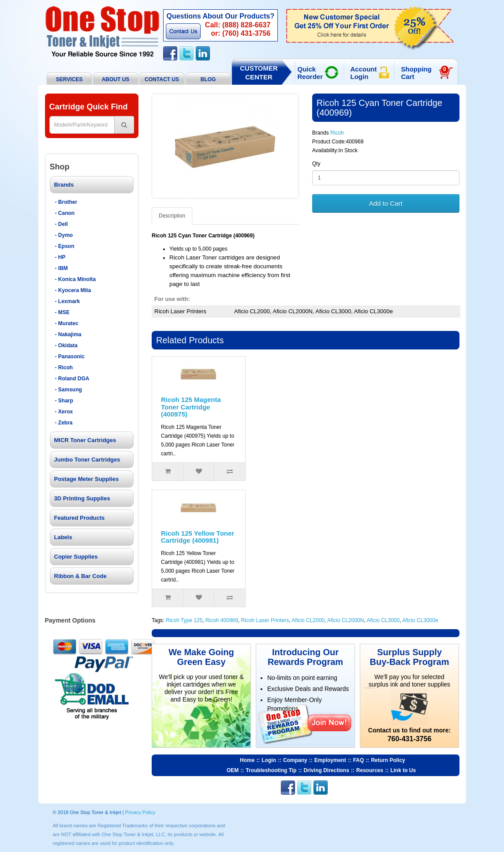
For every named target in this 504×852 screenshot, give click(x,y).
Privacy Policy (140, 812)
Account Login (364, 73)
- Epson (65, 246)
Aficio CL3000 (383, 620)
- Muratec (67, 323)
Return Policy (388, 760)
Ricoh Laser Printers (265, 620)
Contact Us (183, 31)
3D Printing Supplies (82, 498)
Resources (370, 770)
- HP (60, 257)
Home (247, 760)
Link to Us (403, 770)
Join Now (329, 723)
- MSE (62, 312)
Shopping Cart (425, 73)
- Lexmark (68, 301)
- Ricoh (64, 368)
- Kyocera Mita (73, 290)
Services (69, 79)
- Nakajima (68, 334)
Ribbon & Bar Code (80, 576)
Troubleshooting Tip (271, 770)
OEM (233, 770)
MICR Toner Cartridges (85, 440)
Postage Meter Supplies (87, 479)
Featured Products (80, 518)
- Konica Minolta (76, 279)
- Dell (62, 224)
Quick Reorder (310, 73)
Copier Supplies (76, 557)
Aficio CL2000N (345, 620)
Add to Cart (386, 203)
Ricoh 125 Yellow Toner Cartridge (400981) (198, 537)
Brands (64, 185)
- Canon (65, 213)
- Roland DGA (72, 379)
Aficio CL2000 (308, 620)
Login (269, 760)
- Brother (66, 202)
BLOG (208, 79)
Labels (63, 537)
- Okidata (66, 345)
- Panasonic (70, 357)
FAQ (359, 760)
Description (172, 216)
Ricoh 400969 (222, 620)
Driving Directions (326, 770)
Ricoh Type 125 (184, 620)
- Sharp (64, 401)
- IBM (62, 268)
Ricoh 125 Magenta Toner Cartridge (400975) (191, 407)
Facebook (170, 53)
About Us (116, 79)
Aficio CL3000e (420, 620)
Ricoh (337, 133)
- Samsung (69, 390)
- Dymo (64, 235)
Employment (330, 760)
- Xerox (64, 412)
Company (295, 760)
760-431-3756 (410, 739)
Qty (316, 164)
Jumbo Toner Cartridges (87, 460)
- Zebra (64, 423)
